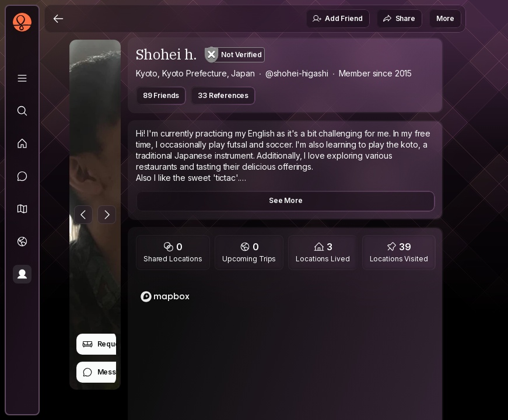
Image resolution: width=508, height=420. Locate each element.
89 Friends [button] (161, 95)
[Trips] (22, 242)
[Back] (58, 19)
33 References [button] (223, 95)
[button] (22, 209)
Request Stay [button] (112, 344)
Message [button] (106, 372)
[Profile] (22, 274)
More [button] (445, 18)
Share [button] (399, 19)
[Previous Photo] (83, 215)
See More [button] (286, 200)
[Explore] (22, 111)
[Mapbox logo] (165, 297)
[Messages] (22, 176)
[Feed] (22, 143)
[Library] (22, 78)
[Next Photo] (107, 215)
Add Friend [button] (337, 19)
